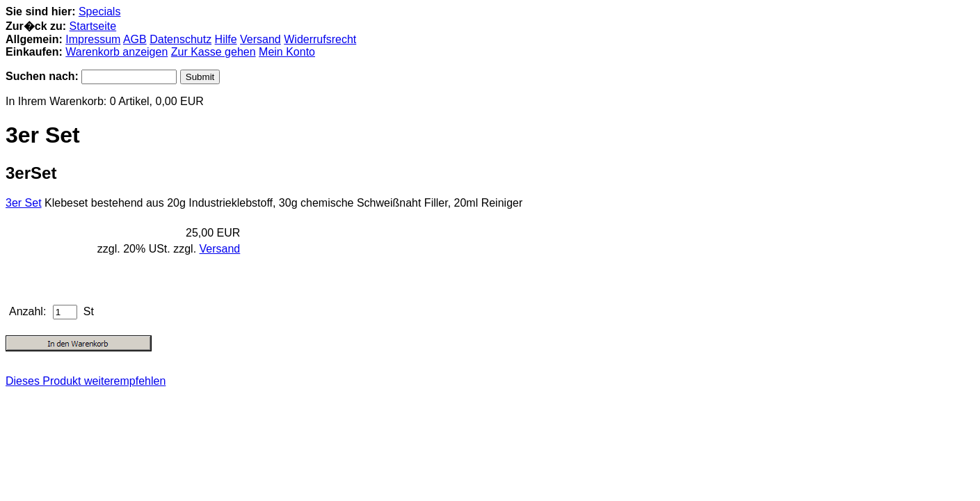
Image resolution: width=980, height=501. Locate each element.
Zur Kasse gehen (214, 52)
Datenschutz (180, 39)
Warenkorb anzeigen (117, 52)
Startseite (93, 26)
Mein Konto (287, 52)
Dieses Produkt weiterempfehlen (86, 381)
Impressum (93, 39)
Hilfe (226, 39)
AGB (135, 39)
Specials (99, 11)
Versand (260, 39)
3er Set (24, 203)
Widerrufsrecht (320, 39)
